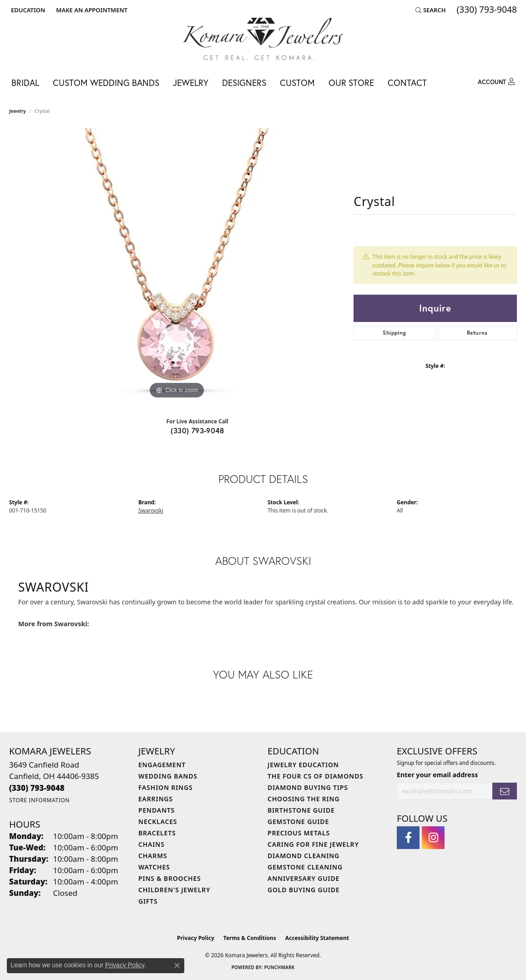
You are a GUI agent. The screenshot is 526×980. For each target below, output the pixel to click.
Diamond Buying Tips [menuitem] (308, 787)
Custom (297, 83)
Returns (477, 333)
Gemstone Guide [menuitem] (298, 822)
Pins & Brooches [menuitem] (170, 878)
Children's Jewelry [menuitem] (174, 890)
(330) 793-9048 (197, 430)
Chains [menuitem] (152, 844)
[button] (27, 10)
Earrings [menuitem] (156, 799)
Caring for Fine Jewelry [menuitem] (313, 844)
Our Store (351, 83)
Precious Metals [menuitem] (299, 833)
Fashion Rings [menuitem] (165, 787)
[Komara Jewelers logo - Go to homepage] (263, 39)
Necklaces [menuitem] (158, 822)
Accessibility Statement (317, 938)
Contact (407, 83)
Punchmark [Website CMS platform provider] (280, 967)
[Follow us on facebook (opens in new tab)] (408, 838)
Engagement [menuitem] (162, 765)
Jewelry (191, 83)
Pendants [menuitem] (157, 810)
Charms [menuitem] (153, 856)
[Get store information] (39, 800)
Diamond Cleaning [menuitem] (303, 856)
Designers (244, 83)
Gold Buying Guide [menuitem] (303, 890)
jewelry (18, 111)
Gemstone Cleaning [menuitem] (305, 867)
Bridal (25, 83)
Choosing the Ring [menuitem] (303, 799)
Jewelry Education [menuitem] (303, 765)
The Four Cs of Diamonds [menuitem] (315, 776)
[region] (177, 265)
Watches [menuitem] (154, 867)
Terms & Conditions (250, 938)
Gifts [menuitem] (148, 901)
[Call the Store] (37, 788)
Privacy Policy (196, 938)
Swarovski (151, 510)
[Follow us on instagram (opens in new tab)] (433, 838)
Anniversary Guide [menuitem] (303, 878)
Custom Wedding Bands (106, 83)
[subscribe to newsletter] (505, 791)
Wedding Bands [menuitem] (168, 776)
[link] (91, 10)
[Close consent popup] (177, 965)
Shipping (394, 333)
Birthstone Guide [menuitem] (301, 810)
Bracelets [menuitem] (157, 833)
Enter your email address (437, 775)
